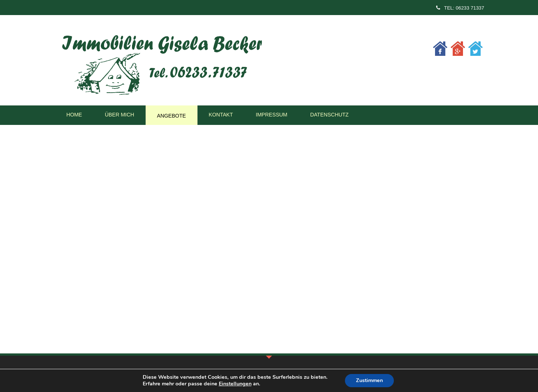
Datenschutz (329, 115)
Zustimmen (369, 380)
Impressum (271, 115)
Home (74, 115)
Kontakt (221, 115)
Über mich (120, 115)
